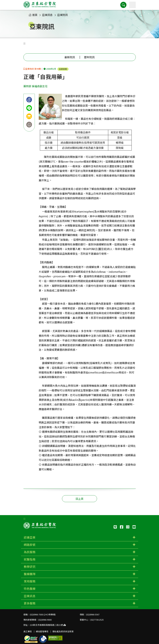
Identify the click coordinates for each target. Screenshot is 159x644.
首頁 (33, 15)
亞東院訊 (62, 15)
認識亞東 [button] (30, 537)
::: (24, 43)
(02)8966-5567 (93, 614)
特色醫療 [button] (30, 589)
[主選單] (132, 5)
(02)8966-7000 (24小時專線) (43, 614)
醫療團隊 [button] (30, 574)
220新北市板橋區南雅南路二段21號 (48, 625)
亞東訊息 (47, 15)
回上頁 (80, 499)
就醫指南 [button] (30, 559)
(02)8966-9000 (45, 620)
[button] (123, 5)
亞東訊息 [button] (30, 596)
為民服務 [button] (30, 552)
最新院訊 (70, 57)
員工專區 (28, 631)
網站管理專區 (42, 631)
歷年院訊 (89, 57)
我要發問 (63, 69)
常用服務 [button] (30, 581)
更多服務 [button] (30, 603)
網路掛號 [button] (30, 545)
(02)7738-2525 (97, 620)
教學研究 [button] (30, 567)
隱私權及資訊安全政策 (63, 631)
